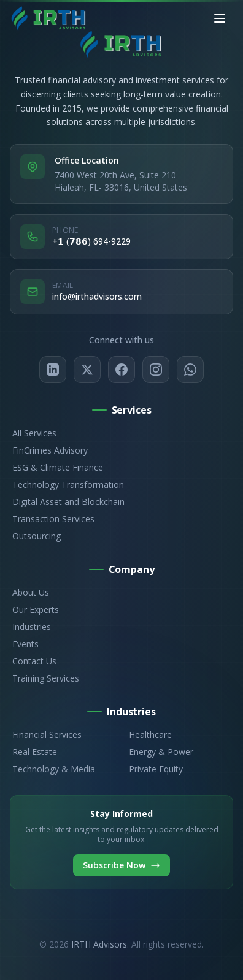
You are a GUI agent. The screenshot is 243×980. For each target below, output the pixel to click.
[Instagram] (156, 370)
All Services (33, 433)
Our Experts (34, 610)
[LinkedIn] (53, 370)
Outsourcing (35, 536)
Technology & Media (52, 769)
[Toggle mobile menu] (220, 18)
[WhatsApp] (190, 370)
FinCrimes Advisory (49, 450)
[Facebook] (121, 370)
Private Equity (155, 769)
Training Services (44, 678)
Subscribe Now (121, 865)
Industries (30, 627)
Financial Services (46, 735)
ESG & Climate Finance (56, 467)
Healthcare (149, 735)
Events (24, 644)
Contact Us (33, 661)
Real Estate (33, 752)
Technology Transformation (67, 484)
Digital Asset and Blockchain (67, 502)
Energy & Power (160, 752)
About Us (29, 592)
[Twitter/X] (87, 370)
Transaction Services (52, 519)
